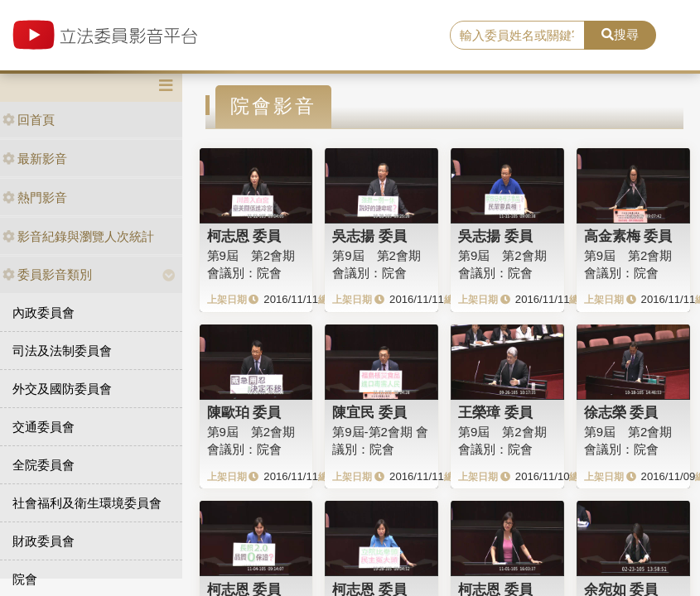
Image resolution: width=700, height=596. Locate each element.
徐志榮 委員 (621, 412)
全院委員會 (43, 465)
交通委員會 (43, 427)
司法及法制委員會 (62, 351)
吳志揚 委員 (369, 236)
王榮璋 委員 (495, 412)
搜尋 (620, 34)
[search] (517, 36)
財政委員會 (43, 541)
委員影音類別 (47, 274)
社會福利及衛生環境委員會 (87, 503)
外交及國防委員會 (62, 389)
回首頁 (29, 120)
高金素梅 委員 (628, 236)
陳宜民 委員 (369, 412)
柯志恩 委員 (244, 236)
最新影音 (35, 159)
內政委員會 (43, 312)
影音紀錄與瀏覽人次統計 (78, 236)
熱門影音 (35, 197)
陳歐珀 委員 (244, 412)
